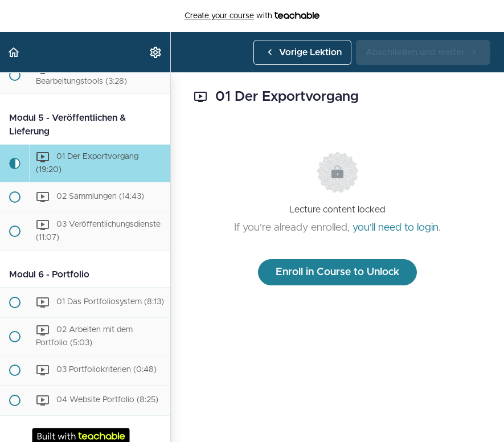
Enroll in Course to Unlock (337, 272)
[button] (14, 52)
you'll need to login (396, 228)
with (252, 16)
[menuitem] (156, 52)
